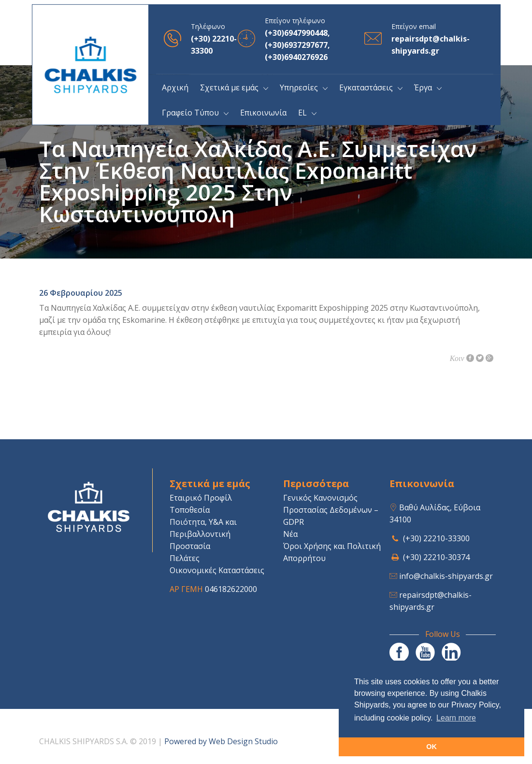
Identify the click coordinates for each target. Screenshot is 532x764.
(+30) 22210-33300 (436, 538)
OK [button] (431, 747)
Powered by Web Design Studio (221, 741)
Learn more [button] (456, 718)
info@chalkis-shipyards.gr (446, 576)
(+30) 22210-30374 (436, 557)
